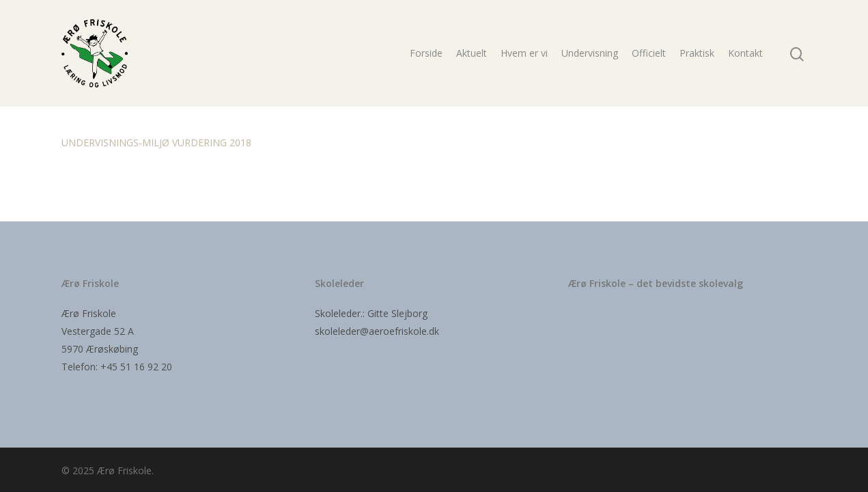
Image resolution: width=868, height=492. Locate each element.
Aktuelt (472, 53)
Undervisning (590, 53)
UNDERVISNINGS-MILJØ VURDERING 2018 (156, 142)
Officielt (649, 53)
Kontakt (745, 53)
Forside (426, 53)
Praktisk (697, 53)
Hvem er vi (524, 53)
